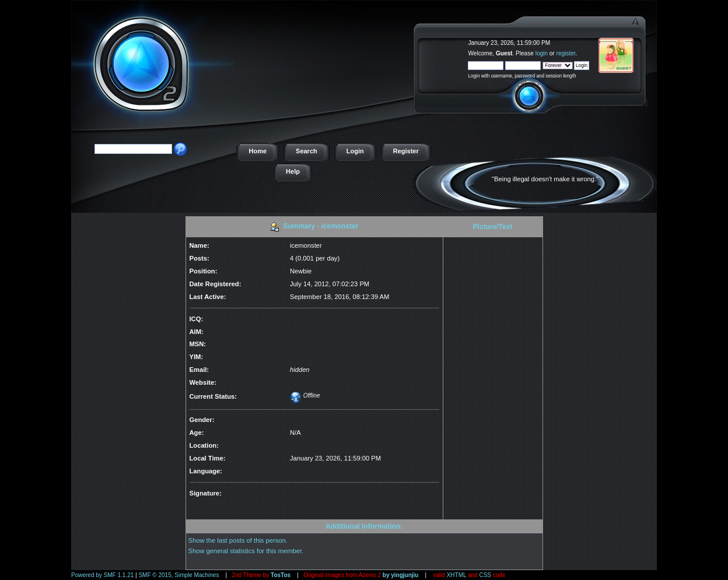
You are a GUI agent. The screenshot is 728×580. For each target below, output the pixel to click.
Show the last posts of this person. (238, 540)
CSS (485, 575)
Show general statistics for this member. (246, 551)
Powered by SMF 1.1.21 (102, 575)
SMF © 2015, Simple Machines (178, 575)
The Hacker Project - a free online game (644, 39)
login (542, 53)
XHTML (457, 575)
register (566, 53)
